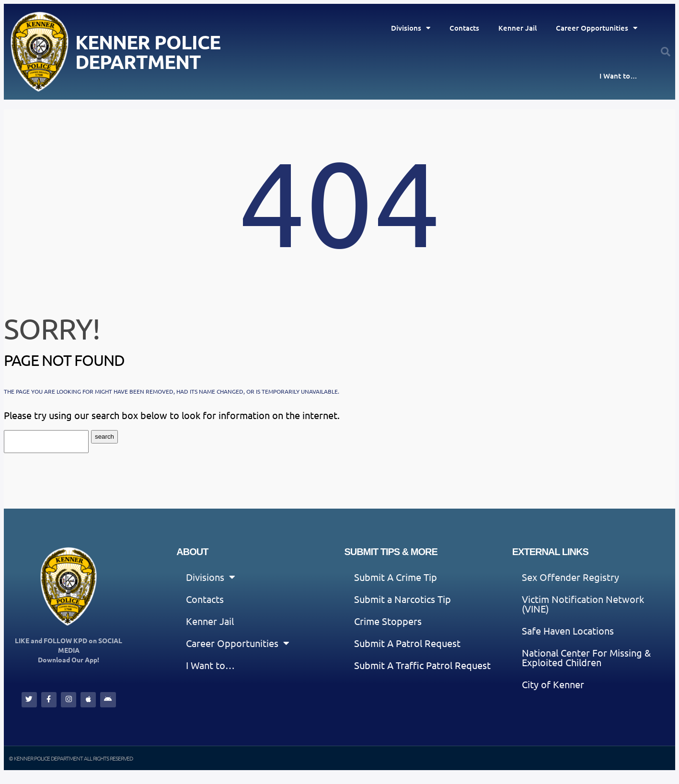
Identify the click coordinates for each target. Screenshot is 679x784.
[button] (666, 52)
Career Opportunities (597, 28)
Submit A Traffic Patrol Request (422, 665)
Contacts (464, 28)
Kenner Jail (518, 28)
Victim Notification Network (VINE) (583, 604)
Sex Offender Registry (570, 577)
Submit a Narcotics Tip (403, 599)
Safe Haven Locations (568, 631)
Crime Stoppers (388, 621)
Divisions (411, 28)
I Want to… (618, 76)
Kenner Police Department (148, 51)
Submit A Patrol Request (407, 643)
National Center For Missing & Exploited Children (586, 657)
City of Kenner (553, 684)
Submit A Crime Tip (396, 577)
